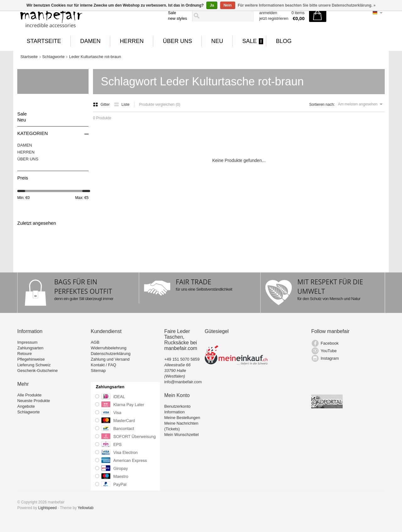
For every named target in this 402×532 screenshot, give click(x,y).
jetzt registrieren (274, 18)
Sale (172, 13)
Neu (217, 41)
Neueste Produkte (34, 401)
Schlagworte (53, 57)
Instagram (330, 358)
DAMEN (90, 41)
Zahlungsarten (30, 348)
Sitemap (98, 371)
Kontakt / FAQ (103, 365)
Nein (228, 5)
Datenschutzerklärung (111, 354)
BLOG (284, 41)
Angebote (26, 406)
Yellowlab (85, 508)
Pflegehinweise (31, 359)
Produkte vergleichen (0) (160, 105)
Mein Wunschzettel (182, 435)
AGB (95, 342)
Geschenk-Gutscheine (38, 371)
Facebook (330, 343)
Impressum (27, 342)
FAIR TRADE (194, 282)
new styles (178, 18)
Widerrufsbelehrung (109, 348)
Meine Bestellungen (182, 418)
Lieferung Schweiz (34, 365)
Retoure (24, 354)
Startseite (44, 41)
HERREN (132, 41)
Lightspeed (48, 508)
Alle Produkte (29, 395)
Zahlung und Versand (110, 359)
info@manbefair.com (183, 382)
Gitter (102, 105)
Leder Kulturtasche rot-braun (95, 57)
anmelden (268, 13)
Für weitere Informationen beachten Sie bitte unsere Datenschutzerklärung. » (307, 5)
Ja (212, 5)
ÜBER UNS (177, 41)
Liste (122, 105)
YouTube (329, 351)
